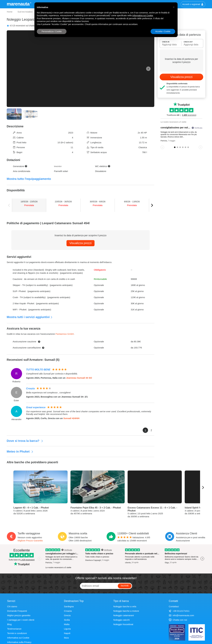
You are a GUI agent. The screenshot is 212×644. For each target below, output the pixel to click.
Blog (9, 624)
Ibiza (66, 638)
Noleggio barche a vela (125, 606)
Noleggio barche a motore (126, 611)
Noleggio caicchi (121, 620)
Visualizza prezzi (81, 243)
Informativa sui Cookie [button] (143, 15)
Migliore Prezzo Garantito (30, 541)
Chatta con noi (178, 620)
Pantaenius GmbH (65, 334)
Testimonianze (14, 629)
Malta (67, 624)
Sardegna (69, 606)
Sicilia (67, 620)
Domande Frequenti (17, 611)
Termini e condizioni (17, 633)
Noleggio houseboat (123, 624)
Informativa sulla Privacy (19, 642)
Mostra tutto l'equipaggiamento (29, 179)
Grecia (67, 615)
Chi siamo (12, 606)
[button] (174, 7)
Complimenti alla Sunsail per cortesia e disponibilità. (52, 374)
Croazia (30, 388)
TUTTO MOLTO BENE (38, 370)
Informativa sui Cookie (18, 638)
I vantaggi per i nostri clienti (21, 620)
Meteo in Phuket (20, 451)
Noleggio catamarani (124, 615)
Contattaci (174, 606)
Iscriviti (125, 586)
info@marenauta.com (181, 615)
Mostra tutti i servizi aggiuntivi (30, 317)
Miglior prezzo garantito (19, 615)
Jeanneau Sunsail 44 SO (79, 378)
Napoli (67, 633)
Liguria (67, 629)
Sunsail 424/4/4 (71, 418)
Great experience (36, 407)
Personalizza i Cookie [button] (52, 31)
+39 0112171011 (179, 611)
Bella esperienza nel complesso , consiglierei (48, 393)
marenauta (19, 4)
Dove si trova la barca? (25, 441)
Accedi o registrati (193, 4)
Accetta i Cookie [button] (163, 31)
